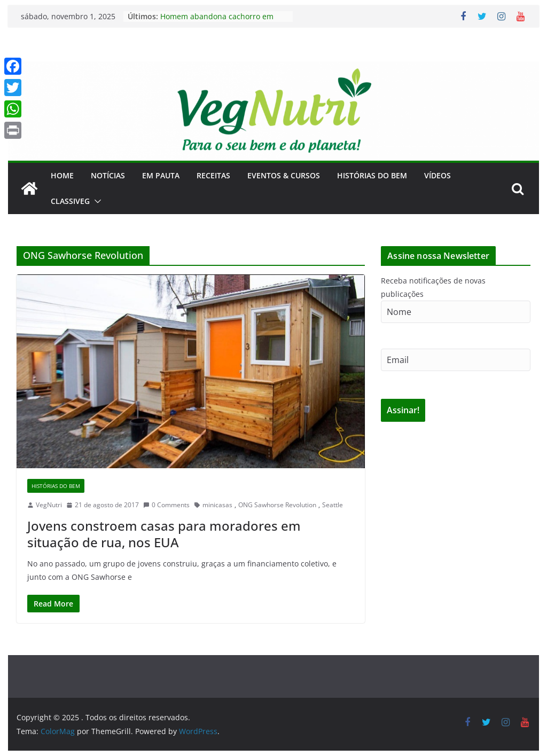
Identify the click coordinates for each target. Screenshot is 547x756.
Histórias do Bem (372, 175)
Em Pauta (161, 175)
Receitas (213, 175)
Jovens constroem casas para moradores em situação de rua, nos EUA (164, 534)
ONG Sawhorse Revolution (277, 505)
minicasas (217, 505)
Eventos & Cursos (284, 175)
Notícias (108, 175)
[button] (96, 201)
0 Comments (166, 505)
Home (62, 175)
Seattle (333, 505)
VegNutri (49, 505)
